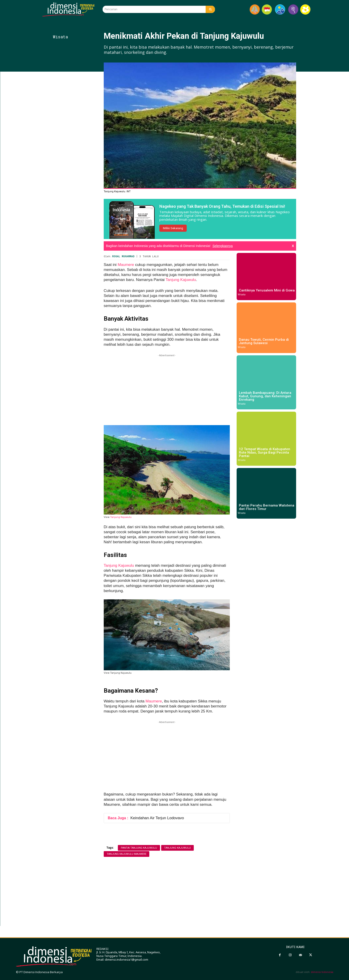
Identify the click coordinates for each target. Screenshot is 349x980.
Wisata (60, 37)
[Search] (210, 9)
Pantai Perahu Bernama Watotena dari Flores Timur (267, 507)
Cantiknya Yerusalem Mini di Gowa (267, 290)
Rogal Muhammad (123, 256)
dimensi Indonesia (322, 972)
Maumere (126, 265)
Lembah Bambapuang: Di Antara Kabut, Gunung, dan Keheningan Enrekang (265, 396)
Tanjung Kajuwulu (181, 280)
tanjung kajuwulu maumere (127, 854)
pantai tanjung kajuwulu (139, 848)
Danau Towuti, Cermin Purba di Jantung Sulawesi (264, 341)
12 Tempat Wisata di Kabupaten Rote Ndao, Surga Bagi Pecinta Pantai (265, 452)
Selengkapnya (223, 246)
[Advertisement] (77, 155)
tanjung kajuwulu (177, 848)
